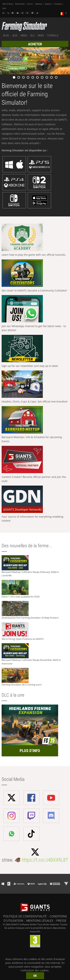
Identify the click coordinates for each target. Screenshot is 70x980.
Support (48, 4)
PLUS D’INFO (30, 751)
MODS (41, 35)
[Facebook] (13, 13)
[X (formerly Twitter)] (8, 13)
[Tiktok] (38, 13)
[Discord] (33, 13)
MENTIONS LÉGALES (40, 921)
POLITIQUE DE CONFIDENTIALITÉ (25, 916)
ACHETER (35, 44)
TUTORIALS (53, 35)
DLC (32, 35)
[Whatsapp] (4, 13)
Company (58, 4)
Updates (39, 4)
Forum (30, 4)
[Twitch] (28, 13)
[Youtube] (18, 13)
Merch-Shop (8, 4)
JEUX (15, 35)
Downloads (20, 4)
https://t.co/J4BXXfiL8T (45, 860)
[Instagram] (23, 13)
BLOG (6, 35)
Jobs (4, 8)
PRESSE (61, 921)
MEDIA (24, 35)
